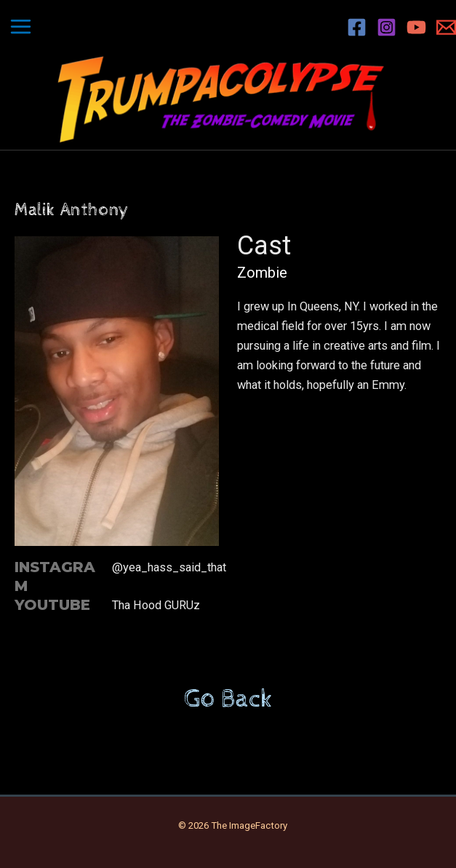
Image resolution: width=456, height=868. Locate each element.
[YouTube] (416, 27)
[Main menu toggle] (21, 27)
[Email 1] (446, 27)
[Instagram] (387, 27)
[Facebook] (357, 27)
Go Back (228, 699)
